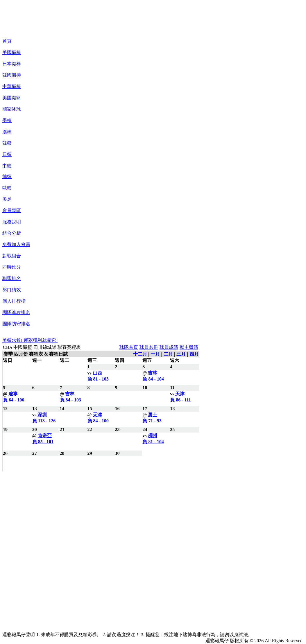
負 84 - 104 (153, 379)
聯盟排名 (12, 278)
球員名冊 (149, 347)
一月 (155, 354)
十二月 (140, 354)
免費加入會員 (16, 244)
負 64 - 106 (14, 400)
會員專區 (12, 210)
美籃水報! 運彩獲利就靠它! (30, 340)
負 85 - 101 (43, 442)
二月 (168, 354)
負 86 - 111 (180, 400)
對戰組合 (12, 256)
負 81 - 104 (153, 442)
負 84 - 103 (70, 400)
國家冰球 (12, 109)
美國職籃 (12, 98)
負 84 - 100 (98, 421)
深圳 (42, 415)
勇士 (153, 415)
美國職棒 (12, 52)
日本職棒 (12, 64)
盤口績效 (12, 290)
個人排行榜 (14, 301)
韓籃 (7, 143)
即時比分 (12, 267)
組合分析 (12, 233)
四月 (194, 354)
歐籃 (7, 188)
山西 (97, 373)
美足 (7, 199)
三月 (181, 354)
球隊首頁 (129, 347)
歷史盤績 (189, 347)
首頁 (7, 41)
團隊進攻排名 (16, 312)
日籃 (7, 154)
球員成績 (169, 347)
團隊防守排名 (16, 324)
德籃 (7, 176)
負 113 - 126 (44, 421)
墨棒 (7, 120)
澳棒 (7, 132)
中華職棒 (12, 86)
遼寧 (13, 394)
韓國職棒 (12, 75)
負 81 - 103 (98, 379)
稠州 (153, 436)
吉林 (153, 373)
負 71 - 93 (152, 421)
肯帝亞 (45, 436)
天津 (180, 394)
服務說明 (12, 222)
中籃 (7, 166)
